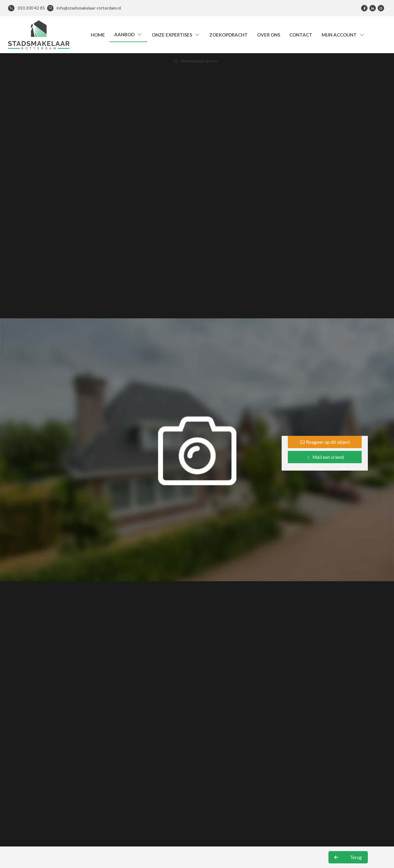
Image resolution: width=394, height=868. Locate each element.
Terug (356, 857)
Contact (301, 35)
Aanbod (128, 34)
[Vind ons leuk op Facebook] (364, 8)
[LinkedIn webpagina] (373, 8)
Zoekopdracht (229, 35)
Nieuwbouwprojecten (199, 61)
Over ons (269, 35)
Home (98, 35)
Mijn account (343, 35)
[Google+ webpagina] (381, 8)
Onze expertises (176, 35)
